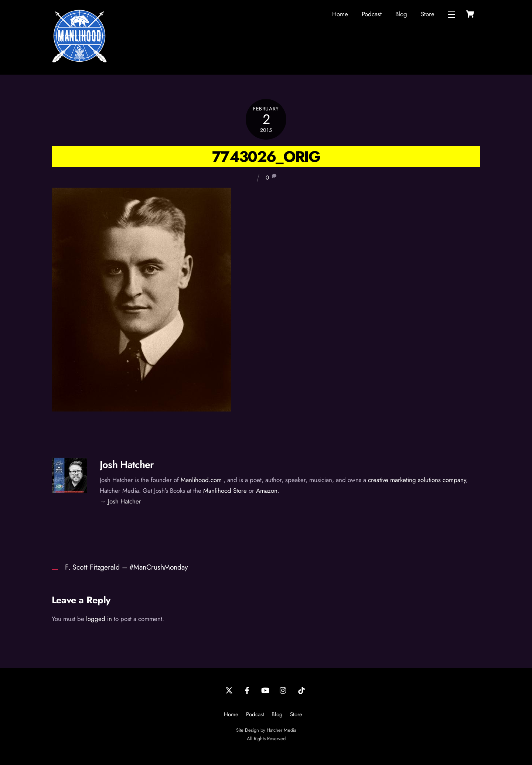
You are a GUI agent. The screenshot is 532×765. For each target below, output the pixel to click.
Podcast (372, 14)
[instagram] (283, 690)
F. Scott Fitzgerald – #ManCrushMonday (127, 567)
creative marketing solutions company (417, 480)
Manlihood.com (201, 480)
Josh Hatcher (127, 465)
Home (340, 14)
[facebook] (247, 690)
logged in (99, 619)
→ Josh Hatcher (120, 501)
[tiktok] (301, 690)
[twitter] (229, 690)
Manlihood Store (225, 491)
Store (428, 14)
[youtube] (265, 690)
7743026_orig (266, 156)
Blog (401, 14)
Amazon (267, 491)
